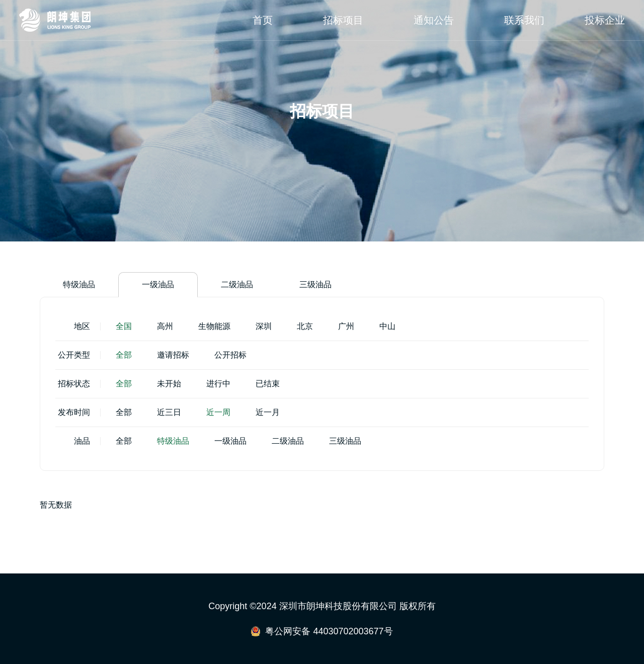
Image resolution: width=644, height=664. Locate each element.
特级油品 (79, 284)
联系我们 (524, 20)
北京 (305, 326)
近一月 (268, 412)
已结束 (268, 384)
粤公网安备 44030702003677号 (329, 631)
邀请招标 (173, 355)
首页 (263, 20)
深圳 (264, 326)
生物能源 (214, 326)
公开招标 (230, 355)
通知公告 (434, 20)
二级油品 (237, 284)
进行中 (218, 384)
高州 (165, 326)
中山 (387, 326)
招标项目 (343, 20)
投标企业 (605, 20)
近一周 (218, 412)
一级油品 (158, 284)
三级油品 (315, 284)
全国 (124, 326)
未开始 (169, 384)
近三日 (169, 412)
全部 (124, 355)
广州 (346, 326)
